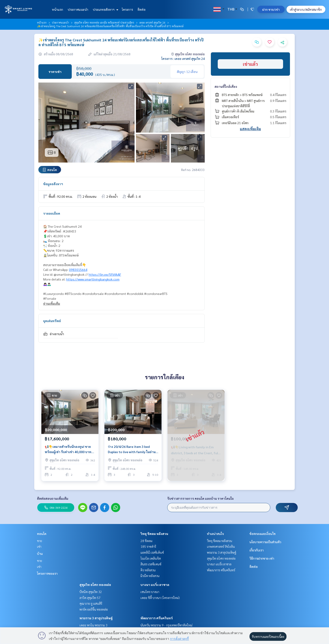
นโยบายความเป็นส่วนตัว (265, 542)
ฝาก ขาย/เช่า (271, 9)
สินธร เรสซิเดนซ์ (151, 564)
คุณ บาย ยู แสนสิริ (91, 603)
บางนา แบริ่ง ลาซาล (155, 585)
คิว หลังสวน (148, 570)
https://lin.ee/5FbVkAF (105, 274)
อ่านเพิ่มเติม (52, 303)
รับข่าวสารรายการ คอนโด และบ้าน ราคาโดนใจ (200, 498)
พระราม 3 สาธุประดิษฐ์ (96, 618)
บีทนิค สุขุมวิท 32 (91, 592)
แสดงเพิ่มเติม (250, 129)
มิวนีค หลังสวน (150, 576)
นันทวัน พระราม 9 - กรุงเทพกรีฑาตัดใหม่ (166, 625)
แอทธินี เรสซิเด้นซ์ (152, 552)
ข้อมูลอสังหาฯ (53, 184)
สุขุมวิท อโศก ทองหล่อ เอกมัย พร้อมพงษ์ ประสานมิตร (104, 22)
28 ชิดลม (146, 541)
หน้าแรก (57, 9)
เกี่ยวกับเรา (257, 550)
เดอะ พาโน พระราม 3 (93, 625)
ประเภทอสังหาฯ (105, 9)
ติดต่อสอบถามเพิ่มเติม (53, 498)
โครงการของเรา (47, 573)
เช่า (39, 546)
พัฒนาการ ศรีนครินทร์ (157, 618)
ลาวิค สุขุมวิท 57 (90, 598)
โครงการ (127, 9)
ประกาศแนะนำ (78, 9)
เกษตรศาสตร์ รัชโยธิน (221, 546)
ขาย (40, 541)
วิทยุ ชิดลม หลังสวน (154, 534)
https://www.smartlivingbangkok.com (93, 279)
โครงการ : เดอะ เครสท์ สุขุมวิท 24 (183, 59)
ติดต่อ (142, 9)
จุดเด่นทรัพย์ (52, 321)
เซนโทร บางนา (150, 592)
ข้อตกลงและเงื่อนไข (263, 534)
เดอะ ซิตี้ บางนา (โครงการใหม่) (160, 598)
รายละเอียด (52, 213)
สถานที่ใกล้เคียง (226, 86)
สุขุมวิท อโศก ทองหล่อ (95, 585)
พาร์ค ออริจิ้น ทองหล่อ (94, 609)
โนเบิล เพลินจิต (151, 558)
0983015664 (78, 270)
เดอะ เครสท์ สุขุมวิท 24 (152, 22)
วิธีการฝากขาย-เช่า (262, 558)
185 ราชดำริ (148, 546)
